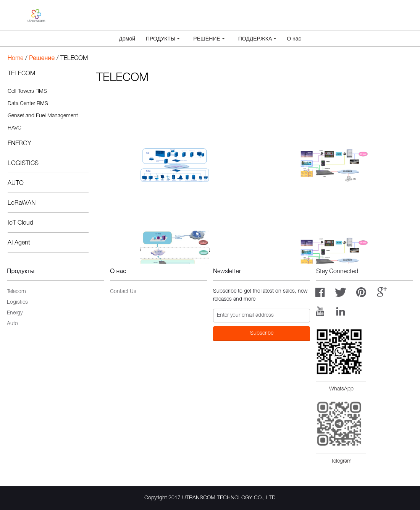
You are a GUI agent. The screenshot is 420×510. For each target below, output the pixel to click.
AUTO (16, 184)
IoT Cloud (20, 223)
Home (15, 59)
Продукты (163, 39)
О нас (294, 39)
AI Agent (19, 243)
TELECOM (21, 74)
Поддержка (257, 39)
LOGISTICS (23, 164)
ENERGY (19, 144)
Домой (127, 39)
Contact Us (123, 292)
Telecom (16, 292)
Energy (15, 313)
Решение (209, 39)
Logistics (17, 303)
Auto (12, 324)
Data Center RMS (28, 104)
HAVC (15, 128)
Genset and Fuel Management (43, 116)
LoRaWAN (22, 204)
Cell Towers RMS (27, 92)
